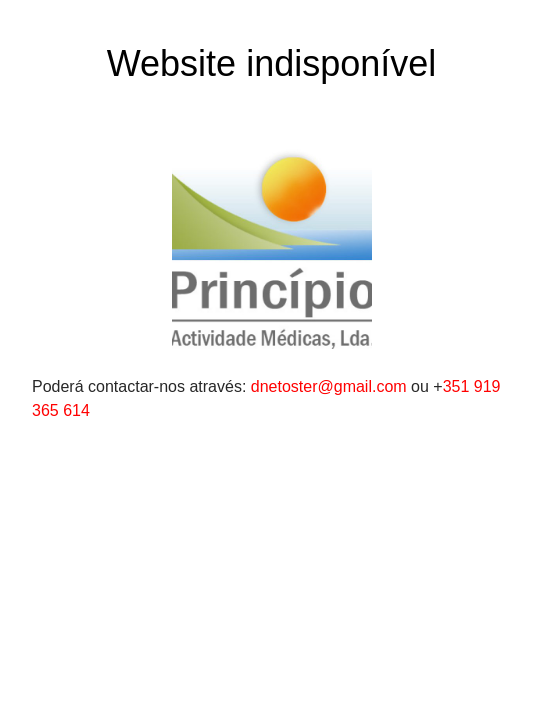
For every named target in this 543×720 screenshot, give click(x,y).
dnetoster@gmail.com (329, 386)
